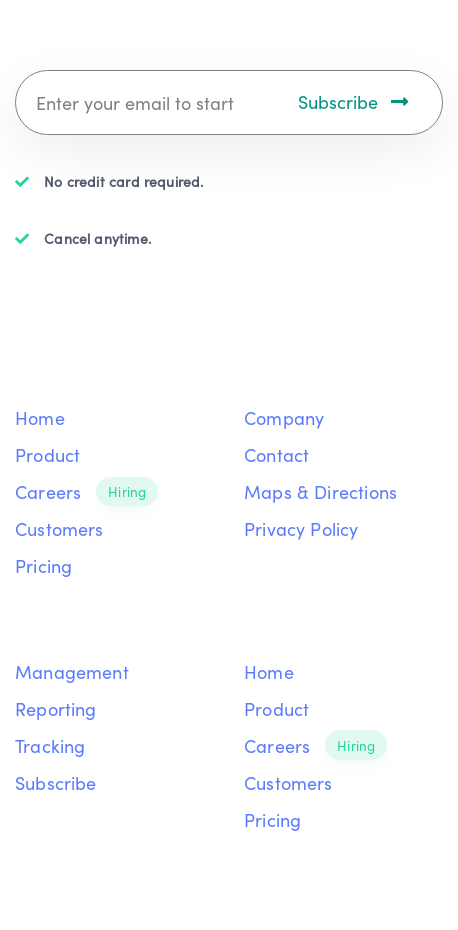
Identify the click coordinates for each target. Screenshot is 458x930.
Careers (86, 491)
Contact (276, 454)
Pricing (43, 565)
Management (72, 671)
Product (47, 454)
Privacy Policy (301, 528)
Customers (59, 528)
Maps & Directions (320, 491)
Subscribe (56, 782)
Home (40, 417)
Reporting (56, 708)
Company (284, 417)
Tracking (50, 745)
